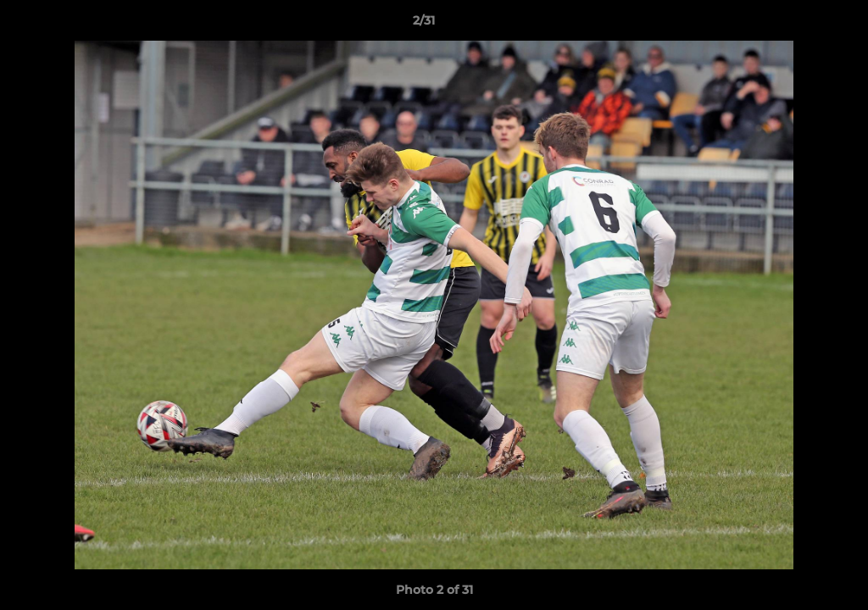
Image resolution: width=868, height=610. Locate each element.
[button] (797, 25)
